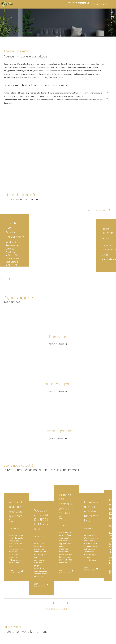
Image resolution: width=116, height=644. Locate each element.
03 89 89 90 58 (13, 276)
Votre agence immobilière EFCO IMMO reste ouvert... (41, 520)
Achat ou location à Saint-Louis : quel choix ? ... (16, 512)
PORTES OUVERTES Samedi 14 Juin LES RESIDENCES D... (66, 506)
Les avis (77, 3)
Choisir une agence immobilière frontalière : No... (91, 511)
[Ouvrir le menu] (112, 4)
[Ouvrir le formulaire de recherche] (100, 4)
